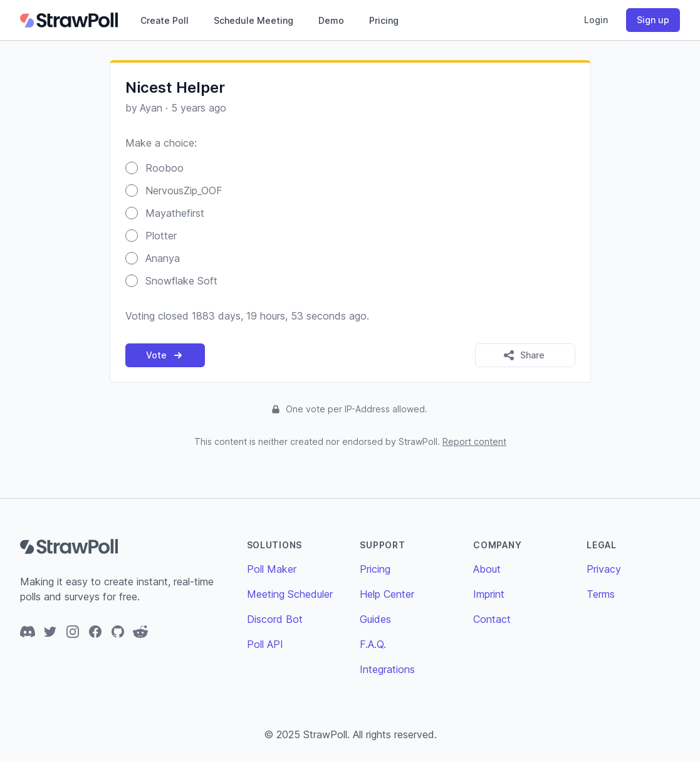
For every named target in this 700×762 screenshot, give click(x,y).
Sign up (653, 20)
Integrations (387, 669)
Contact (492, 619)
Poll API (265, 644)
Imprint (489, 594)
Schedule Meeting (253, 20)
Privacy (604, 569)
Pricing (384, 20)
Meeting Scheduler (290, 594)
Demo (331, 20)
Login (596, 20)
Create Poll (165, 20)
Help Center (387, 594)
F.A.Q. (373, 644)
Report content (474, 441)
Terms (601, 594)
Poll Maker (272, 569)
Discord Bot (275, 619)
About (487, 569)
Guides (375, 619)
